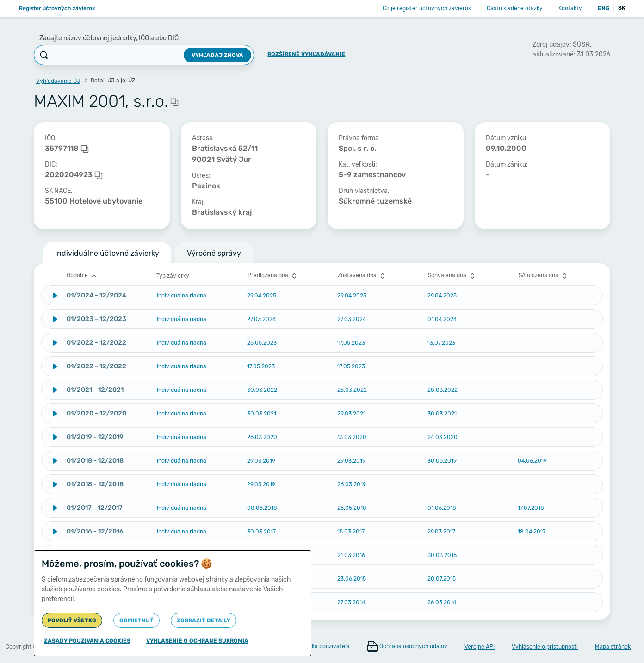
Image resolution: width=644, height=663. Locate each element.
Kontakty (570, 8)
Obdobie (83, 276)
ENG (604, 8)
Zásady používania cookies (87, 641)
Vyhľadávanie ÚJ (58, 81)
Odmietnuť (136, 620)
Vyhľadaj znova (217, 55)
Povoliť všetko (72, 620)
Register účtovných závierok (57, 8)
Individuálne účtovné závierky (107, 253)
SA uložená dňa (544, 276)
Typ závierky (173, 276)
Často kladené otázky (515, 8)
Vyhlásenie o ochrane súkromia (197, 641)
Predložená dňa (273, 276)
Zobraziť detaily (204, 620)
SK (622, 8)
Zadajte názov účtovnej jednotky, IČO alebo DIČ (109, 38)
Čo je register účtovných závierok (427, 8)
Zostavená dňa (362, 276)
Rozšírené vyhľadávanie (306, 54)
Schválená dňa (452, 276)
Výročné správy (214, 253)
